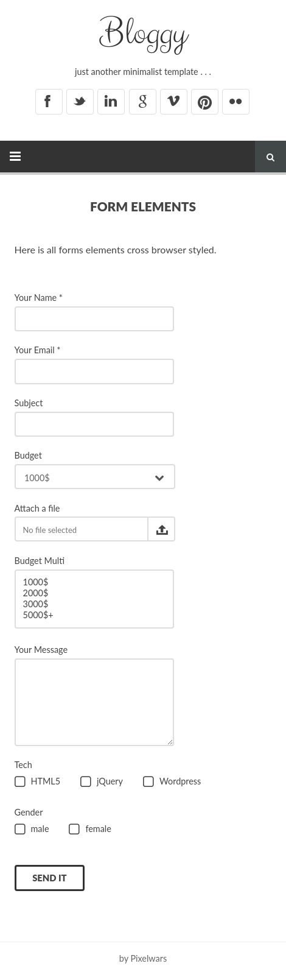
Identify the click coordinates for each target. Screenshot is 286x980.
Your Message (41, 650)
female (90, 830)
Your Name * (39, 298)
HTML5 (38, 782)
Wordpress (172, 782)
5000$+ (94, 615)
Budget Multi (40, 561)
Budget (28, 455)
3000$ (94, 604)
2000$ (94, 593)
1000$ (94, 582)
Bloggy (143, 33)
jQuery (102, 782)
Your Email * (38, 350)
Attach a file (37, 508)
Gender (29, 812)
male (32, 830)
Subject (29, 403)
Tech (23, 765)
